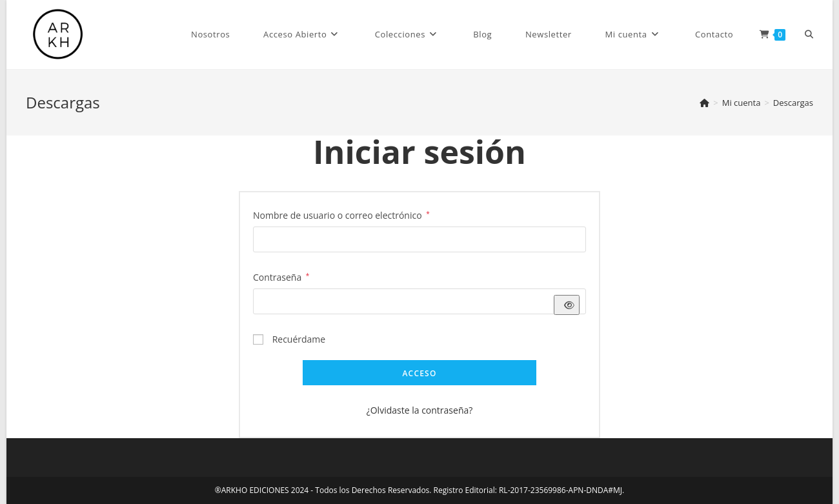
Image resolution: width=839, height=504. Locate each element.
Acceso (419, 373)
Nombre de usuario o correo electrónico (341, 214)
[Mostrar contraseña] (567, 305)
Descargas (793, 103)
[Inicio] (704, 103)
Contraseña (281, 276)
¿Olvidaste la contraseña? (420, 410)
